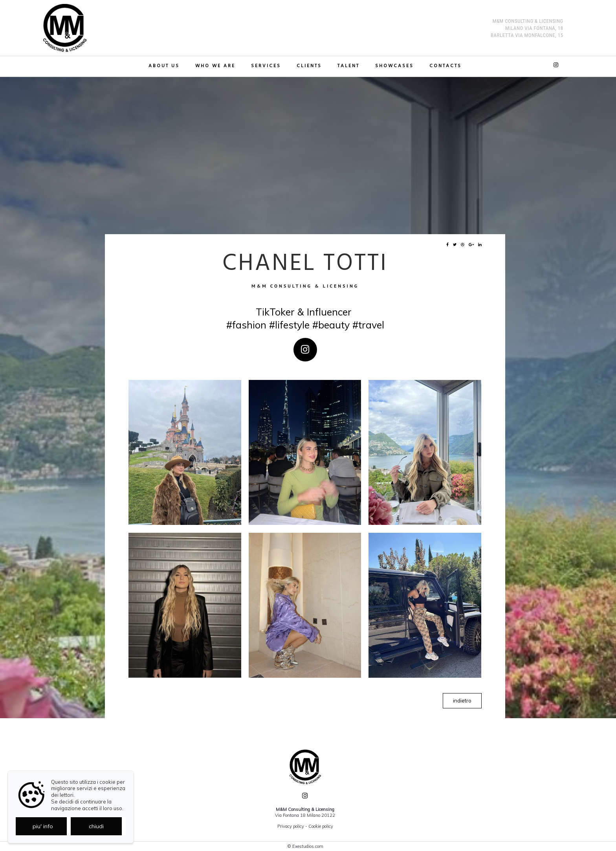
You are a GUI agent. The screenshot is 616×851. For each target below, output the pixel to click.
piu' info (43, 826)
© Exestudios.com (305, 846)
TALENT (348, 67)
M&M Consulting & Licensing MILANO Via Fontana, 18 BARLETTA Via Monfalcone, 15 (527, 28)
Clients (309, 67)
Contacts (445, 67)
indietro (462, 701)
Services (266, 67)
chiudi (96, 826)
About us (164, 67)
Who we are (215, 67)
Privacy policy (291, 826)
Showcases (394, 67)
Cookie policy (321, 826)
